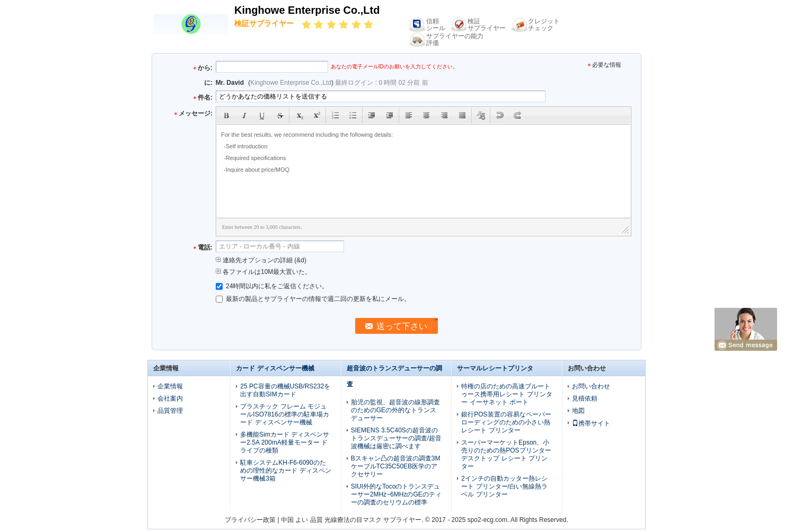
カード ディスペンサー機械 (275, 368)
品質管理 (170, 411)
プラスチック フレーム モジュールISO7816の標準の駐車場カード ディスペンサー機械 (284, 414)
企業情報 (170, 386)
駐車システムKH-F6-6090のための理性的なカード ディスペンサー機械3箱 (285, 471)
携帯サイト (591, 423)
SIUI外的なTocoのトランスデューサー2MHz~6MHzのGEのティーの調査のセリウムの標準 (396, 494)
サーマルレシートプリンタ (495, 368)
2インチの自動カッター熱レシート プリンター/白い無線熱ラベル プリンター (504, 486)
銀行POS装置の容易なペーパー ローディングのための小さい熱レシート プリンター (506, 422)
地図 (578, 411)
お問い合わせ (591, 386)
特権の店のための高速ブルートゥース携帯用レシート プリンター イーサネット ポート (506, 394)
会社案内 (170, 398)
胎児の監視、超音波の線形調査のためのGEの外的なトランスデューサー (395, 410)
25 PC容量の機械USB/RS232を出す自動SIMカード (285, 390)
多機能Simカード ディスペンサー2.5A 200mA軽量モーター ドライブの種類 (285, 442)
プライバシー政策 (250, 520)
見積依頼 (585, 398)
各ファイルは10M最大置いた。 (264, 272)
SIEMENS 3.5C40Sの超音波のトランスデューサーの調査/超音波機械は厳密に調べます (396, 438)
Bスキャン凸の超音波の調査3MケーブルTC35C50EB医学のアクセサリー (396, 466)
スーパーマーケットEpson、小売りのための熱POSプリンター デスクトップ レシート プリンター (506, 454)
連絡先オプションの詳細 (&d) (261, 260)
